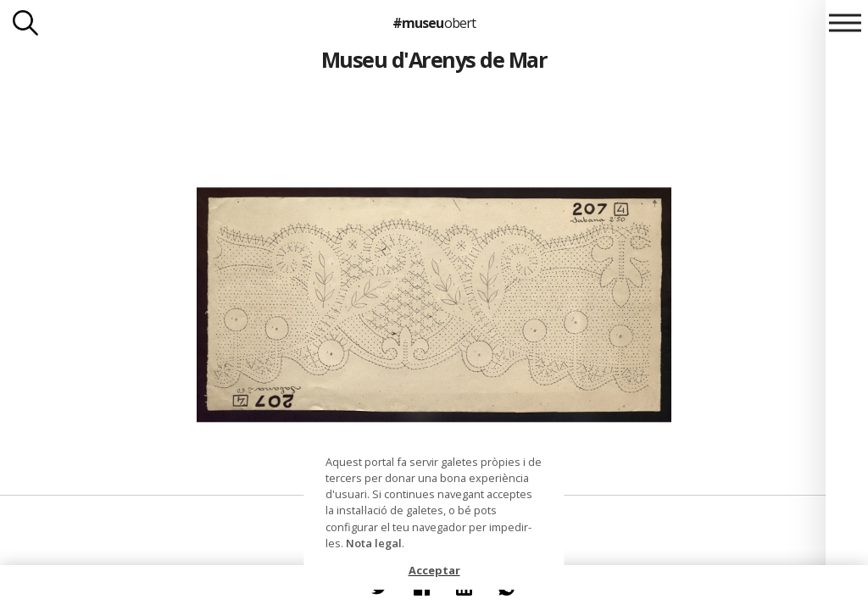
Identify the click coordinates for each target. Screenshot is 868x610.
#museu (434, 23)
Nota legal (374, 543)
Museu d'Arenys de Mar (434, 59)
